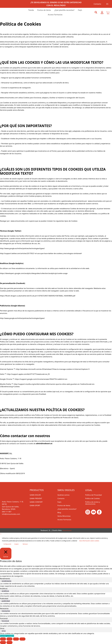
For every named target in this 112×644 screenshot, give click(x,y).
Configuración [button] (7, 544)
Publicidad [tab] (4, 599)
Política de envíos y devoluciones (93, 503)
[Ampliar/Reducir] (3, 639)
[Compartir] (16, 639)
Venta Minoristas (64, 516)
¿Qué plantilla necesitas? (64, 10)
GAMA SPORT (35, 505)
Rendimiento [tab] (5, 579)
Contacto (97, 4)
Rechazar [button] (25, 544)
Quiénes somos (63, 495)
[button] (96, 12)
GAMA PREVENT (36, 498)
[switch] (1, 581)
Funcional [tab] (4, 618)
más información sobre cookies (89, 541)
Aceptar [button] (16, 544)
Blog (59, 512)
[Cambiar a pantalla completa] (9, 639)
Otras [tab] (2, 628)
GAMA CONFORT (36, 502)
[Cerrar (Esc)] (22, 639)
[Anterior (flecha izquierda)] (3, 642)
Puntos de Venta (44, 10)
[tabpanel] (56, 585)
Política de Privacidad (94, 495)
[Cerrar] (6, 554)
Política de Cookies (93, 498)
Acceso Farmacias (55, 15)
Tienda (31, 10)
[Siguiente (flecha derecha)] (9, 642)
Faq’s (80, 10)
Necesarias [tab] (4, 608)
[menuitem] (106, 4)
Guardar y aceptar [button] (7, 636)
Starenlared (67, 530)
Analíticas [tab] (4, 589)
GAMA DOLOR (35, 495)
